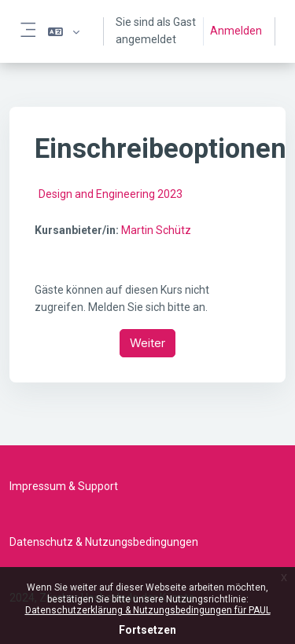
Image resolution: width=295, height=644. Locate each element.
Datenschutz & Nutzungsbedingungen (104, 542)
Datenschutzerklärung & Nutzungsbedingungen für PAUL (148, 610)
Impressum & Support (64, 486)
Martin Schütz (156, 230)
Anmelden (236, 31)
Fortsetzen (147, 630)
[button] (64, 31)
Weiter (147, 343)
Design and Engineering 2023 (111, 194)
